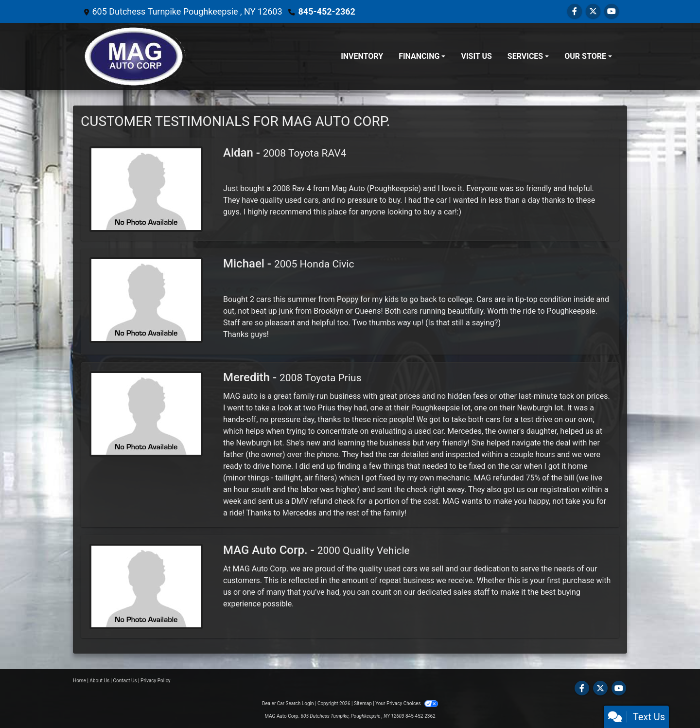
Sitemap (363, 703)
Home (79, 681)
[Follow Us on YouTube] (612, 11)
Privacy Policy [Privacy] (156, 681)
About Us (99, 681)
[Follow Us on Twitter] (593, 11)
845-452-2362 (326, 11)
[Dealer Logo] (134, 56)
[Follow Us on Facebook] (575, 11)
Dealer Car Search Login (288, 703)
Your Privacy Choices (407, 703)
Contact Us (125, 681)
